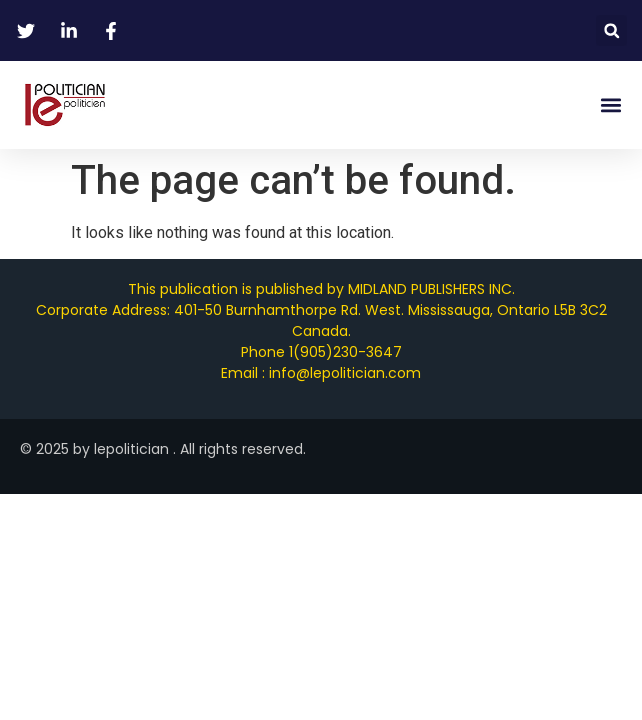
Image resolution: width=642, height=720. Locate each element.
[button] (611, 30)
